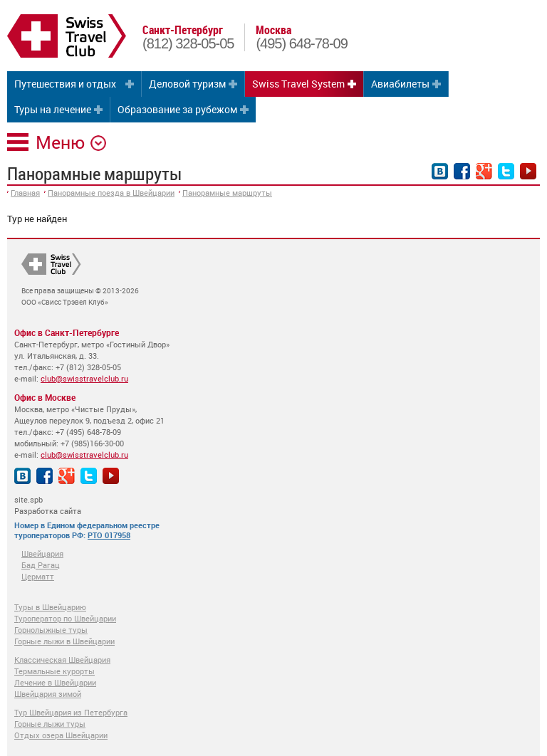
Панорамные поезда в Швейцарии (111, 193)
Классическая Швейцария (62, 660)
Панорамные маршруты (227, 193)
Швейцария (42, 553)
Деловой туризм (187, 84)
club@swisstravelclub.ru (84, 378)
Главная (25, 193)
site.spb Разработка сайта (48, 505)
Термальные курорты (54, 671)
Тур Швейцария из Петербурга (71, 712)
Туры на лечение (53, 109)
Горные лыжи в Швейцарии (64, 641)
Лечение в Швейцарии (55, 682)
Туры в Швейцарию (50, 607)
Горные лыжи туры (50, 724)
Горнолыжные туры (51, 630)
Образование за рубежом (177, 109)
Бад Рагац (41, 565)
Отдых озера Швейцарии (61, 735)
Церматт (38, 576)
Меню (60, 142)
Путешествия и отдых (65, 84)
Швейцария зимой (48, 694)
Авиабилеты (400, 84)
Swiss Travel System (298, 84)
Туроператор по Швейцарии (65, 618)
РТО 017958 (109, 535)
